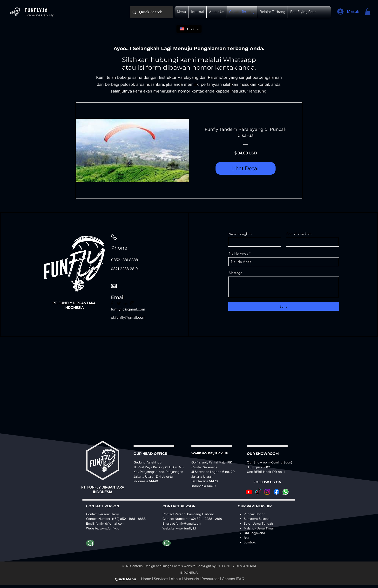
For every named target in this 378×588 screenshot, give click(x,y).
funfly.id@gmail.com (110, 523)
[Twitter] (119, 303)
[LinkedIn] (125, 303)
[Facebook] (112, 303)
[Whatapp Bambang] (167, 543)
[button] (182, 12)
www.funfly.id (186, 528)
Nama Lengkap (240, 234)
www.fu (105, 528)
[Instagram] (132, 303)
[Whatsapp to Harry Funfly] (90, 543)
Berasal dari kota (299, 234)
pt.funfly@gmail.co (185, 523)
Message (236, 273)
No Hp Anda (238, 253)
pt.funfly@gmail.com (128, 317)
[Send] (284, 306)
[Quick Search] (151, 12)
